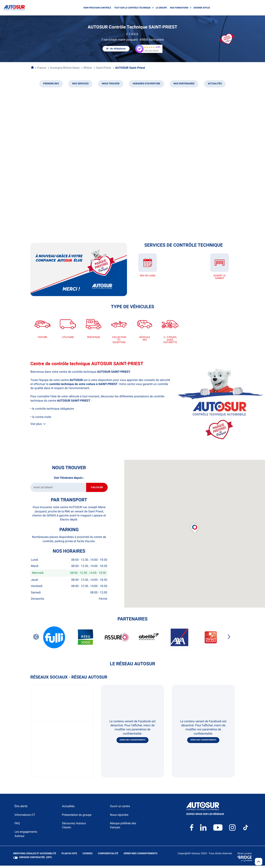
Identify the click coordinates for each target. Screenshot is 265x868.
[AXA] (179, 640)
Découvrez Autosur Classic (74, 828)
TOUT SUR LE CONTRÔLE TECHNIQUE (132, 8)
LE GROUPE (161, 8)
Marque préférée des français (123, 828)
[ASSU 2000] (86, 640)
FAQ (17, 826)
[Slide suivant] (229, 639)
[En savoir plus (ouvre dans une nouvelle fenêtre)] (79, 269)
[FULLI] (54, 640)
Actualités (68, 809)
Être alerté (21, 809)
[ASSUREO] (117, 640)
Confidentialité (108, 856)
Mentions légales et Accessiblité (35, 856)
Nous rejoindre (119, 817)
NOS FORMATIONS (179, 8)
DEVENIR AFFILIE (202, 8)
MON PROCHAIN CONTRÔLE (97, 8)
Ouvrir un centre (120, 809)
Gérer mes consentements (133, 743)
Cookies (87, 856)
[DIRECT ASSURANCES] (211, 640)
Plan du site (69, 856)
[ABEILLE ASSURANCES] (148, 640)
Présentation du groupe (77, 817)
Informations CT (25, 817)
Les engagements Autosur (26, 836)
